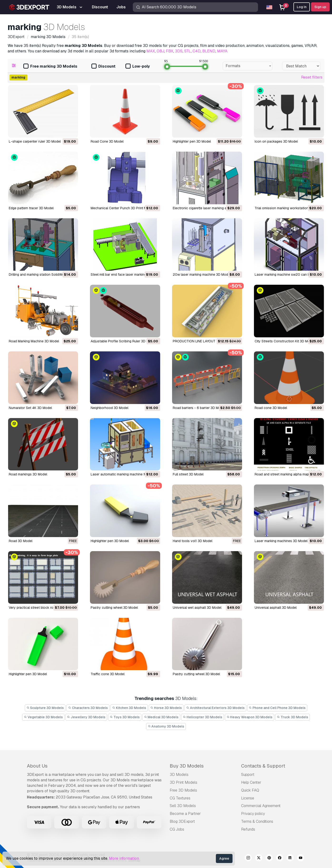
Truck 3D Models (292, 717)
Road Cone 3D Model (107, 141)
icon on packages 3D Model (276, 141)
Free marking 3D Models (50, 67)
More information (124, 858)
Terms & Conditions (257, 821)
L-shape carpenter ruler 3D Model (35, 141)
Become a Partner (185, 814)
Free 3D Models (183, 790)
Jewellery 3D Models (86, 717)
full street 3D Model (188, 474)
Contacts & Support (263, 766)
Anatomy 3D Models (166, 726)
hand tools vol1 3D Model (193, 541)
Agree (224, 858)
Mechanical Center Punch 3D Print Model (122, 208)
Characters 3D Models (88, 708)
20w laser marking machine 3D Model (202, 274)
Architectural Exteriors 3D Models (215, 708)
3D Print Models (183, 782)
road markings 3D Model (28, 474)
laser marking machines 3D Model (281, 541)
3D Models (179, 775)
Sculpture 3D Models (45, 708)
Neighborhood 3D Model (109, 408)
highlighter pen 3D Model (192, 141)
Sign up (320, 7)
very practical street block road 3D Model (41, 608)
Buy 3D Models (187, 766)
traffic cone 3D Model (108, 674)
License (248, 798)
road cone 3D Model (271, 408)
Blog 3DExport (182, 821)
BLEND (209, 51)
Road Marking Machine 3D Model (34, 341)
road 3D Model (21, 541)
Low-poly (138, 67)
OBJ (160, 51)
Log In (302, 7)
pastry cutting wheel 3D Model (114, 608)
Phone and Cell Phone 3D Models (277, 708)
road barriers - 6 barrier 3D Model (199, 408)
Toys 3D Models (125, 717)
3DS (179, 51)
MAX (151, 51)
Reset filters (312, 77)
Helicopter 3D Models (203, 717)
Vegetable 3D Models (43, 717)
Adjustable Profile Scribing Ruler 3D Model (123, 341)
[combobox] (247, 66)
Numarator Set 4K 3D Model (30, 408)
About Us (37, 766)
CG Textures (180, 798)
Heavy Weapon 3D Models (250, 717)
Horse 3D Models (166, 708)
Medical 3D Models (161, 717)
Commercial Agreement (261, 806)
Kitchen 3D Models (129, 708)
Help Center (251, 782)
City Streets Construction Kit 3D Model (285, 341)
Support (248, 775)
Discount (103, 67)
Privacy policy (253, 814)
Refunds (248, 829)
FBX (170, 51)
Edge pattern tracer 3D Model (31, 208)
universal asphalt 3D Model (276, 608)
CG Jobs (177, 829)
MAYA (222, 51)
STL (188, 51)
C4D (197, 51)
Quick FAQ (250, 790)
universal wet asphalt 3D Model (197, 608)
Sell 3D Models (183, 806)
